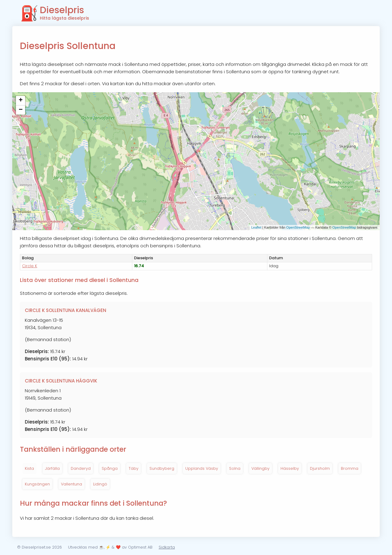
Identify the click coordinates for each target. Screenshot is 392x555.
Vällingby (260, 468)
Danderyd (81, 468)
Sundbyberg (162, 468)
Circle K (30, 266)
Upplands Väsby (202, 468)
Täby (134, 468)
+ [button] (21, 101)
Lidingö (100, 484)
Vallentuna (72, 484)
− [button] (21, 110)
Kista (29, 468)
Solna (235, 468)
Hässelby (290, 468)
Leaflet (256, 227)
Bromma (350, 468)
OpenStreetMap (298, 227)
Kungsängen (37, 484)
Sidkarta (167, 547)
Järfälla (52, 468)
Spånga (110, 468)
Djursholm (320, 468)
